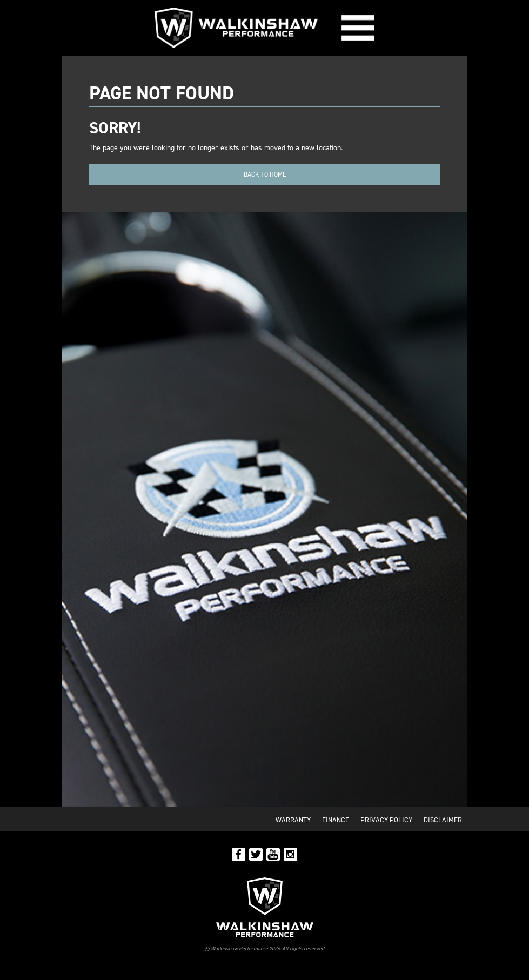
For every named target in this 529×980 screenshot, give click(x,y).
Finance (336, 820)
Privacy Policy (386, 820)
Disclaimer (443, 820)
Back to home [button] (265, 174)
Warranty (293, 820)
